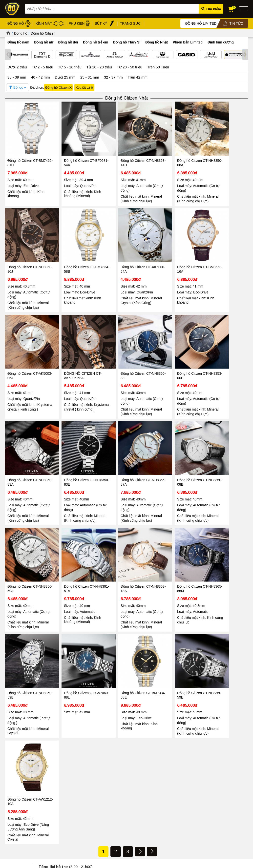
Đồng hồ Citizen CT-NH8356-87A (219, 352)
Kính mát (105, 783)
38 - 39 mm (17, 77)
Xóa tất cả (84, 87)
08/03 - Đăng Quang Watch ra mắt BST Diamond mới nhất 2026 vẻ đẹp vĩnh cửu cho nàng (40, 734)
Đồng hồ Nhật (157, 42)
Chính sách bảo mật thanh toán (66, 798)
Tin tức (20, 717)
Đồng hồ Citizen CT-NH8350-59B (23, 550)
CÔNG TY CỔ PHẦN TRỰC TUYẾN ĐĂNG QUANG (164, 833)
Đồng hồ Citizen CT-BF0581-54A (72, 155)
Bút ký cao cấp (109, 800)
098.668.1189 (78, 631)
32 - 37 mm (113, 77)
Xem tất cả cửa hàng (155, 817)
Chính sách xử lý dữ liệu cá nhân (67, 793)
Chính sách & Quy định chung (65, 778)
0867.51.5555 (78, 638)
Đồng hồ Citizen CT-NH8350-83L (23, 352)
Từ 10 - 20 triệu (99, 67)
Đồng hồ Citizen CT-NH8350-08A (170, 155)
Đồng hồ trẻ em (96, 42)
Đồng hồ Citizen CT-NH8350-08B (23, 451)
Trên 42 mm (138, 77)
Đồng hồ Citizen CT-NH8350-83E (170, 352)
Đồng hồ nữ (44, 42)
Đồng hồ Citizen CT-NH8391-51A (121, 451)
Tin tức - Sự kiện (126, 654)
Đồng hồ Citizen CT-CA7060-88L (72, 550)
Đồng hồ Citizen (43, 33)
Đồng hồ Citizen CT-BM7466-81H (23, 155)
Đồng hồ (21, 33)
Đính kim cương (221, 42)
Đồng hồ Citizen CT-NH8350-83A (121, 352)
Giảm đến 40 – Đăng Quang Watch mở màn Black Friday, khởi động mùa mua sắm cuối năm (121, 736)
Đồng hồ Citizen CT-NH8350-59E (170, 550)
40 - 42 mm (41, 77)
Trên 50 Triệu (158, 67)
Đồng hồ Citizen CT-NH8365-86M (219, 451)
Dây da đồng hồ (110, 789)
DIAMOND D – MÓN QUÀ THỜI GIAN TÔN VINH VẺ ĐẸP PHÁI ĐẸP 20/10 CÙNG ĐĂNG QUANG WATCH (204, 736)
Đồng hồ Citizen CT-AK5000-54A (72, 254)
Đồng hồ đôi (68, 42)
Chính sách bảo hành (59, 804)
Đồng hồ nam (18, 42)
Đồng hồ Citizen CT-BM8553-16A (121, 254)
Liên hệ (10, 803)
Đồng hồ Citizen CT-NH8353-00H (72, 352)
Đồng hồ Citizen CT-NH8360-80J (219, 155)
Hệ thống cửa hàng (19, 788)
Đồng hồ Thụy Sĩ (127, 42)
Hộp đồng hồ (108, 806)
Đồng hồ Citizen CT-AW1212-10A (219, 550)
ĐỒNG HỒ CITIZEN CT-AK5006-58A (223, 254)
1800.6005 (67, 623)
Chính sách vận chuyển (60, 816)
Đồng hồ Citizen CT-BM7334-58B (23, 254)
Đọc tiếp (17, 750)
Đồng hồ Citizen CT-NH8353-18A (170, 451)
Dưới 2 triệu (17, 67)
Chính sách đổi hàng (58, 810)
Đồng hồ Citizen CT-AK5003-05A (170, 254)
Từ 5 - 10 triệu (70, 67)
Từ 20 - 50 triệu (130, 67)
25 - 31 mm (90, 77)
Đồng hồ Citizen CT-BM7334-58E (121, 550)
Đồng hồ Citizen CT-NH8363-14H (121, 155)
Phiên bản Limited (188, 42)
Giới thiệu (12, 777)
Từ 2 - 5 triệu (42, 67)
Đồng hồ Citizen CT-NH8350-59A (72, 451)
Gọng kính (106, 795)
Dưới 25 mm (65, 77)
